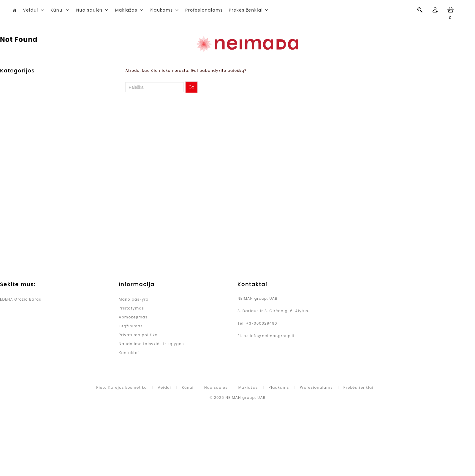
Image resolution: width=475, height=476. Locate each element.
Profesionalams (204, 10)
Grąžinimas (131, 326)
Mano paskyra (134, 299)
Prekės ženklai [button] (246, 10)
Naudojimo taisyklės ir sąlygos (151, 344)
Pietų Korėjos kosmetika (122, 387)
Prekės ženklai (358, 387)
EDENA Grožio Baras (21, 299)
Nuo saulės (89, 10)
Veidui (30, 10)
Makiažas (126, 10)
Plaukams (161, 10)
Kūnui (57, 10)
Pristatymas (131, 308)
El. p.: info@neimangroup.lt (266, 336)
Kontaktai (129, 353)
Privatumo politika (138, 335)
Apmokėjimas (133, 317)
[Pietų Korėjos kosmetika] (15, 10)
